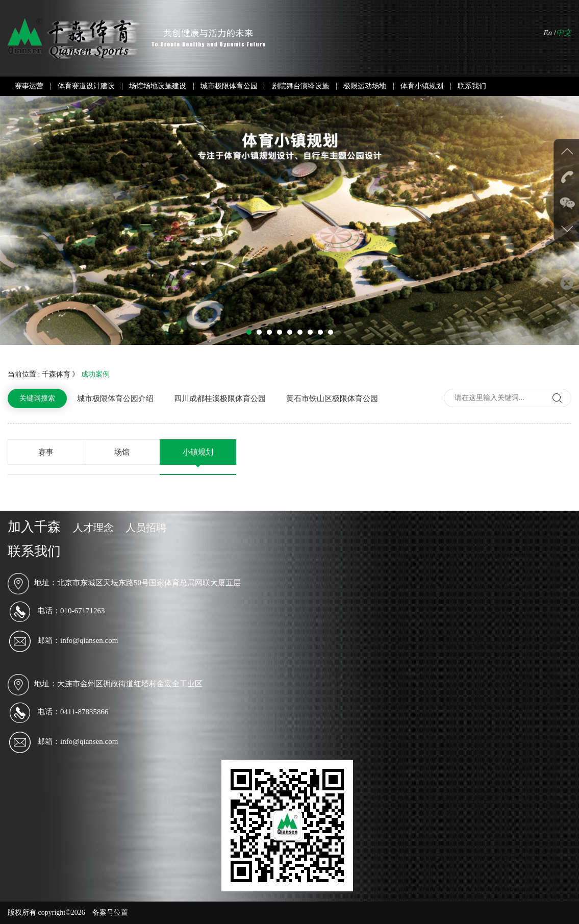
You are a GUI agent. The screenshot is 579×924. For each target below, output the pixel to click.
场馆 (122, 452)
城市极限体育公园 (229, 86)
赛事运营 (29, 86)
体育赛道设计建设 (86, 86)
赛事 (46, 452)
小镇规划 (198, 452)
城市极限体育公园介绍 (115, 398)
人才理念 (93, 528)
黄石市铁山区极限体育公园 (332, 398)
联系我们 (472, 86)
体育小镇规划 (422, 86)
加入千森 (34, 527)
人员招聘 (146, 528)
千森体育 (56, 374)
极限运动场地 (365, 86)
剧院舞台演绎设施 (300, 86)
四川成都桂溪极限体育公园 (220, 398)
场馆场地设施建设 (158, 86)
